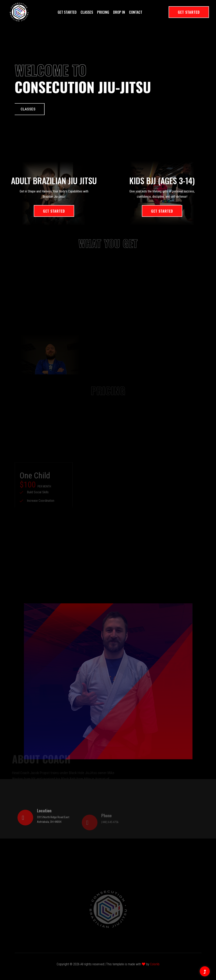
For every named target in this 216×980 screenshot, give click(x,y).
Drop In (119, 12)
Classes (87, 12)
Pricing (103, 12)
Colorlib (155, 964)
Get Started (67, 12)
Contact (136, 12)
